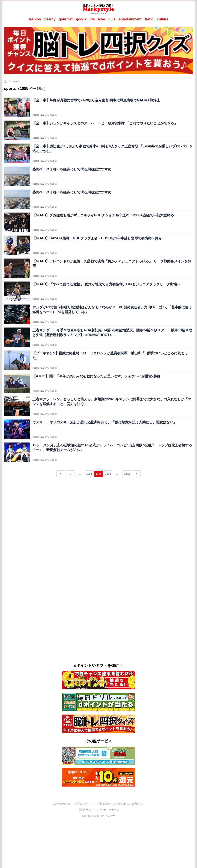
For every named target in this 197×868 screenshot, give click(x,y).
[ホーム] (6, 81)
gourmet (66, 19)
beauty (50, 19)
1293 (127, 474)
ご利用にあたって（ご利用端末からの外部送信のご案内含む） (109, 804)
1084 (89, 474)
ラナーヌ (114, 810)
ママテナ (101, 810)
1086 (108, 474)
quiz (112, 19)
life (92, 19)
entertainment (130, 19)
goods (81, 19)
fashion (35, 19)
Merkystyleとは (61, 804)
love (102, 19)
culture (163, 19)
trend (149, 19)
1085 (99, 474)
